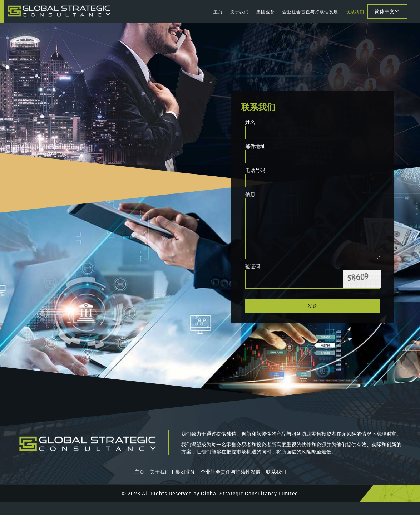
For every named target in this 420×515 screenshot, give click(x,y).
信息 (250, 194)
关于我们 (239, 11)
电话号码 (255, 170)
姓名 (250, 122)
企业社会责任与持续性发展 (310, 11)
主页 (218, 11)
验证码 (253, 277)
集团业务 (266, 11)
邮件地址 (255, 146)
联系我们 (355, 11)
